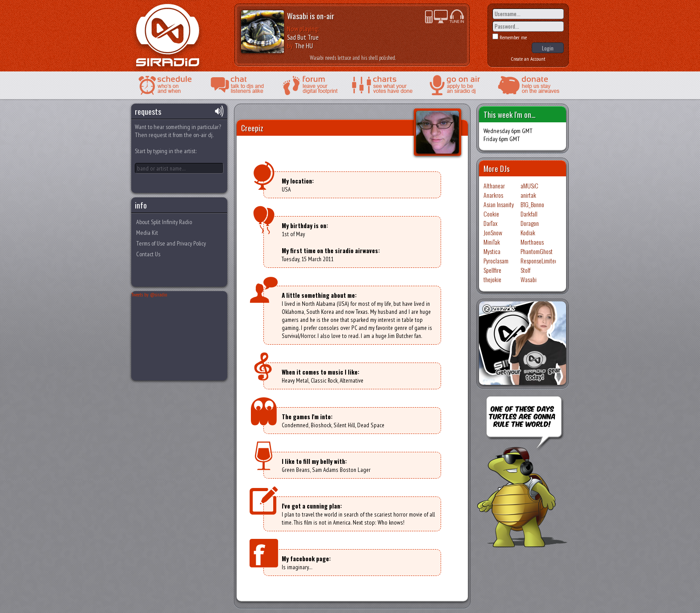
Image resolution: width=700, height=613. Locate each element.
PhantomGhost (537, 251)
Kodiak (528, 232)
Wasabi (298, 16)
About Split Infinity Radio (164, 222)
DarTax (490, 223)
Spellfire (492, 270)
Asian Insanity (499, 204)
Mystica (492, 251)
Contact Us (148, 254)
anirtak (528, 195)
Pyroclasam (496, 261)
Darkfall (529, 214)
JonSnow (493, 232)
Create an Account (528, 59)
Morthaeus (532, 242)
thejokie (492, 279)
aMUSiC (529, 186)
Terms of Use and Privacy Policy (171, 243)
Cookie (491, 214)
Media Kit (147, 233)
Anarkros (493, 195)
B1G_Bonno (532, 204)
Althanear (494, 186)
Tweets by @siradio (149, 294)
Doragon (530, 223)
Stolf (525, 270)
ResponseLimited (539, 261)
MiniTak (492, 242)
